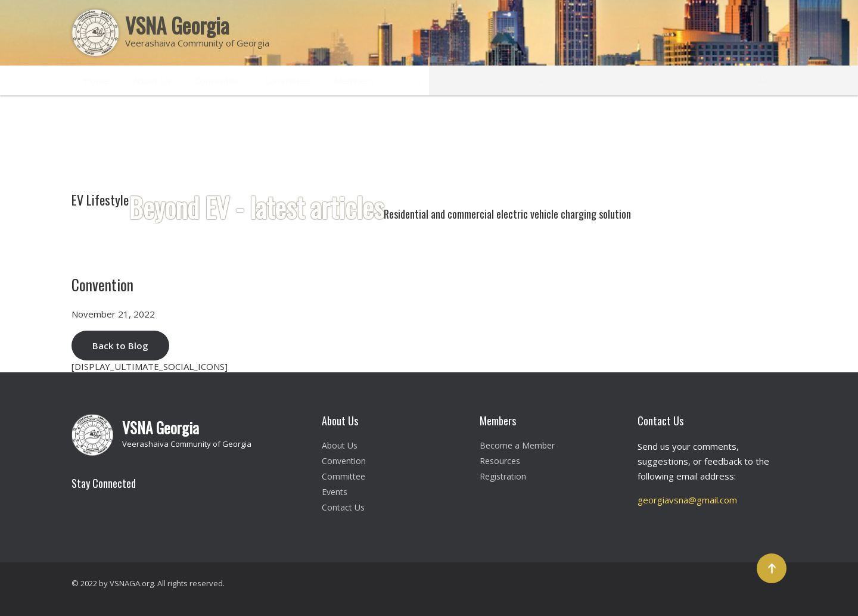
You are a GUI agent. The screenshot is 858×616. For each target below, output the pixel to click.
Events (412, 80)
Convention (218, 80)
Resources (472, 80)
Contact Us (541, 80)
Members (354, 80)
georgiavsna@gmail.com (687, 500)
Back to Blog (120, 346)
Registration (503, 476)
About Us (152, 80)
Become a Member (517, 445)
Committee (287, 80)
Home (96, 80)
